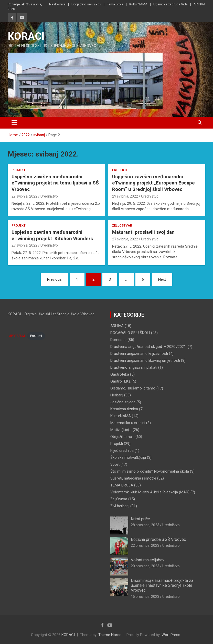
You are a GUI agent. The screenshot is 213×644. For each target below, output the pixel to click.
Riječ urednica (122, 451)
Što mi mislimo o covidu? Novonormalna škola (150, 471)
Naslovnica (57, 4)
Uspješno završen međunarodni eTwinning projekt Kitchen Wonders (52, 235)
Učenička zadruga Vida (171, 4)
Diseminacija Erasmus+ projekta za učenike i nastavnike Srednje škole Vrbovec (162, 585)
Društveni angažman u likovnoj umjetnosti (145, 360)
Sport (115, 464)
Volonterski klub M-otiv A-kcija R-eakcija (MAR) (150, 492)
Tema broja (115, 4)
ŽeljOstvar (122, 226)
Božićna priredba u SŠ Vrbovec (158, 539)
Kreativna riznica (124, 409)
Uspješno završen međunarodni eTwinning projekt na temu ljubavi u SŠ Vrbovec (55, 183)
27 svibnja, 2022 (24, 245)
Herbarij (117, 395)
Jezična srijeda (123, 402)
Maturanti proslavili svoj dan (143, 232)
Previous (54, 279)
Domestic (118, 340)
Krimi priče (140, 519)
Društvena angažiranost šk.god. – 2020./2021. (148, 347)
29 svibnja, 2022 (24, 196)
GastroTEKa (120, 381)
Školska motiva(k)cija (128, 457)
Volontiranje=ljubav (148, 560)
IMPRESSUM (16, 336)
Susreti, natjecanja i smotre (133, 478)
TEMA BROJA (122, 485)
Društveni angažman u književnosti (139, 354)
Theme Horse (110, 635)
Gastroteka (120, 374)
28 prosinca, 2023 (145, 525)
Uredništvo (49, 196)
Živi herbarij (120, 506)
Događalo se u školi (86, 4)
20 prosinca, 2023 (145, 566)
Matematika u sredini (128, 423)
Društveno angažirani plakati (134, 367)
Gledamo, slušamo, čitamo (133, 388)
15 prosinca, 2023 (145, 597)
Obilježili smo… (122, 437)
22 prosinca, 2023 (145, 545)
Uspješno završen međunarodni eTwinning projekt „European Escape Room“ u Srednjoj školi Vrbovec (153, 183)
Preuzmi (36, 336)
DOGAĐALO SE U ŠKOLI (130, 333)
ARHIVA (199, 4)
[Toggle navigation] (14, 123)
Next (162, 279)
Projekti (19, 170)
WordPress (171, 635)
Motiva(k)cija (121, 430)
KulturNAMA (138, 4)
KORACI (26, 36)
